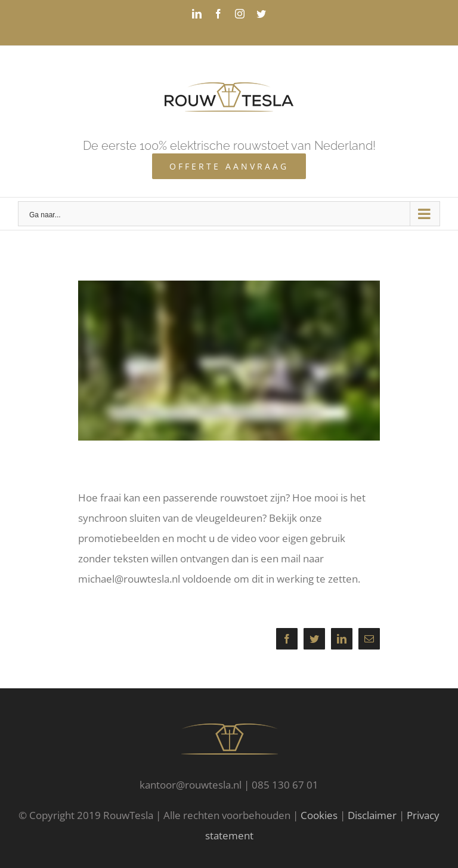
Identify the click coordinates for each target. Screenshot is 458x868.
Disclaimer (372, 815)
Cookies (319, 815)
